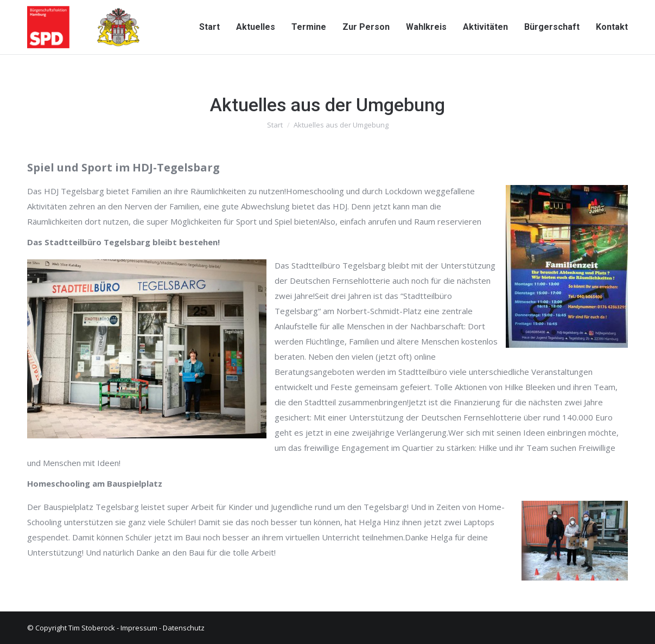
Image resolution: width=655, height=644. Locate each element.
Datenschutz (184, 628)
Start (275, 125)
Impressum (139, 628)
